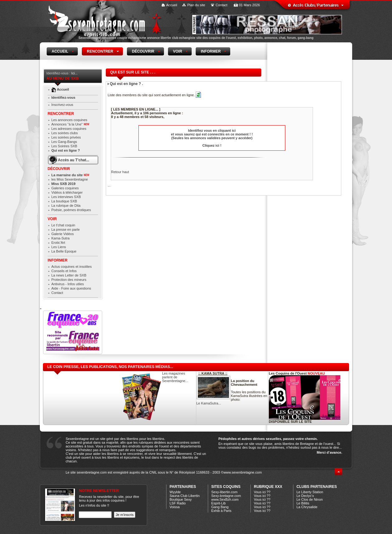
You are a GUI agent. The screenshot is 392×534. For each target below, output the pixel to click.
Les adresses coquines (69, 129)
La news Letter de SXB (69, 275)
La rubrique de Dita (66, 206)
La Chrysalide (307, 507)
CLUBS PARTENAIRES (317, 487)
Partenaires (183, 487)
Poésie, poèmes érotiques (71, 210)
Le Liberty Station (310, 492)
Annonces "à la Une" (70, 124)
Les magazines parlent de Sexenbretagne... (175, 377)
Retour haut (120, 172)
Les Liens (59, 247)
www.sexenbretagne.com (243, 472)
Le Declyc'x (305, 496)
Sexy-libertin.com (224, 492)
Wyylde (175, 492)
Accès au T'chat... (74, 160)
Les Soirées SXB (64, 146)
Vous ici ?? (262, 492)
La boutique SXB (64, 201)
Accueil (172, 5)
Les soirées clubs (65, 133)
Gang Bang (220, 507)
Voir (52, 219)
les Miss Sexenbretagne (70, 179)
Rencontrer (61, 114)
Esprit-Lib (218, 503)
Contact (222, 5)
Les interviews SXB (66, 197)
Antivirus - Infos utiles (68, 284)
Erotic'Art (58, 243)
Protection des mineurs (69, 280)
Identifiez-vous (63, 97)
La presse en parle (65, 229)
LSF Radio (178, 503)
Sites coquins (226, 487)
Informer (58, 260)
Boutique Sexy (181, 499)
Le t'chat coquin (63, 225)
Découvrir (59, 169)
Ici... (74, 73)
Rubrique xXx (268, 487)
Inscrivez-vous (62, 105)
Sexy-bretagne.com (226, 496)
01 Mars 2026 (249, 5)
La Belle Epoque (64, 251)
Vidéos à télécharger (67, 192)
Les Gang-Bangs (64, 142)
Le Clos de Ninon (310, 499)
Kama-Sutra (61, 238)
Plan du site (196, 5)
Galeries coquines (65, 188)
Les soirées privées (66, 137)
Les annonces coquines (69, 120)
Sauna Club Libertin (185, 496)
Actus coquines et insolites (72, 267)
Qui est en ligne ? (66, 150)
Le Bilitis (303, 503)
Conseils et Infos (64, 271)
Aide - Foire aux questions (71, 288)
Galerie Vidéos (63, 234)
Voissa (175, 507)
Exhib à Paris (221, 511)
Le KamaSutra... (209, 403)
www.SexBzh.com (225, 499)
